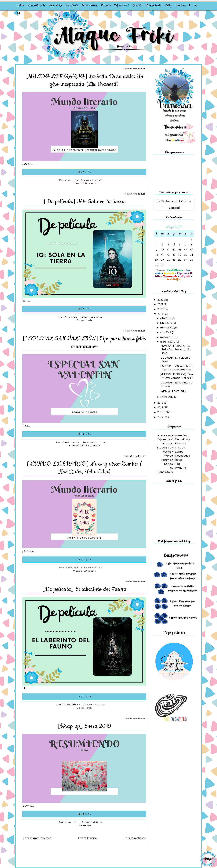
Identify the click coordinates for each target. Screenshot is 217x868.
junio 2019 (166, 323)
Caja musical (121, 5)
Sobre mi (180, 5)
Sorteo (169, 464)
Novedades (182, 456)
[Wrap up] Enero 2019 (84, 726)
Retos (179, 460)
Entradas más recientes (37, 838)
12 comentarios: (93, 317)
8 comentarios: (93, 568)
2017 (161, 408)
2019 (161, 314)
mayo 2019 (167, 328)
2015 (160, 417)
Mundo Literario (85, 183)
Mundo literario (36, 5)
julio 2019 (166, 318)
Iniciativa (180, 448)
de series (167, 443)
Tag (177, 464)
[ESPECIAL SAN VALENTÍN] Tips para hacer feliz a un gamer (84, 342)
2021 (161, 304)
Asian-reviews (89, 5)
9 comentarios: (93, 180)
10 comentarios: (95, 442)
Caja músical (165, 439)
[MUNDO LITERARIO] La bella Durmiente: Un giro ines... (175, 349)
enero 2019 (167, 397)
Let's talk (137, 5)
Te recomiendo (153, 5)
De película (72, 5)
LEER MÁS (84, 172)
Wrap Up (85, 825)
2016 (161, 412)
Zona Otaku (165, 472)
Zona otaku (55, 5)
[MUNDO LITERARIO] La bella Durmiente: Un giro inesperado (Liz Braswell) (84, 80)
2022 (161, 300)
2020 (161, 309)
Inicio (20, 5)
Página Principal (88, 838)
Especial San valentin (85, 446)
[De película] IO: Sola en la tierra (84, 202)
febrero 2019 (168, 342)
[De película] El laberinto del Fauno (84, 589)
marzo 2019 (167, 337)
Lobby (168, 5)
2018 (161, 403)
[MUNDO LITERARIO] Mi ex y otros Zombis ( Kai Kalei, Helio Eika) (84, 468)
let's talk (168, 452)
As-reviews (182, 435)
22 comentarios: (93, 822)
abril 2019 (166, 332)
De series (106, 5)
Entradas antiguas (135, 838)
